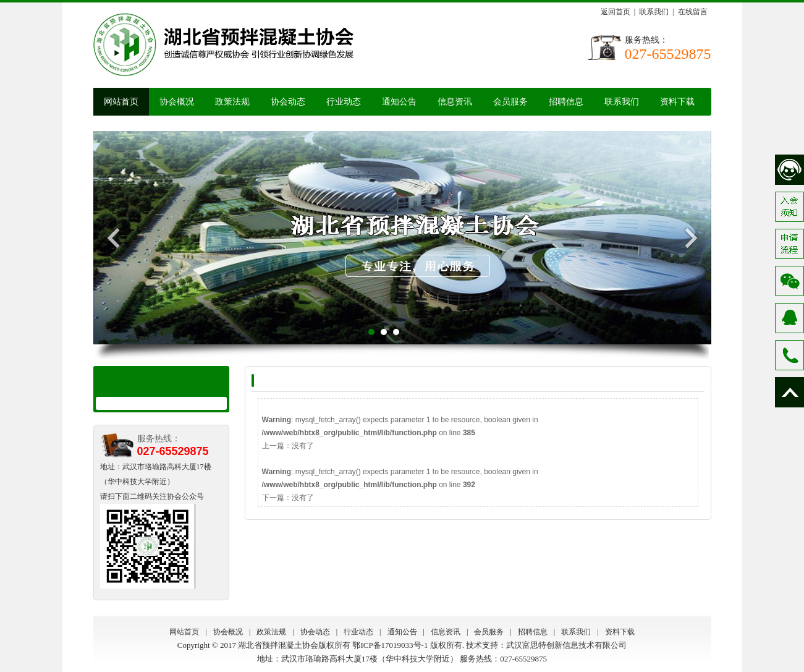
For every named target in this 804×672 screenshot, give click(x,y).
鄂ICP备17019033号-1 (390, 645)
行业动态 (344, 102)
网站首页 (121, 102)
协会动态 (288, 102)
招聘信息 (566, 102)
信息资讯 (455, 102)
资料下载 (677, 102)
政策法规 (232, 102)
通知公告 (399, 102)
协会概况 (177, 102)
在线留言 (693, 12)
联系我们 (654, 12)
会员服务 (510, 102)
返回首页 (616, 12)
